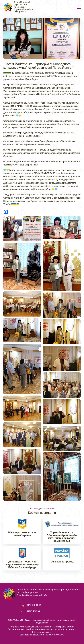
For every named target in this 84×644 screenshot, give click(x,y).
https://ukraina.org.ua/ (62, 560)
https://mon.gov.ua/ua (22, 532)
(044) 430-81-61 (33, 605)
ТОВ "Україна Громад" (63, 627)
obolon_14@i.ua (33, 611)
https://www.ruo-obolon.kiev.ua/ (62, 532)
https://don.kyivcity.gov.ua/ (22, 560)
